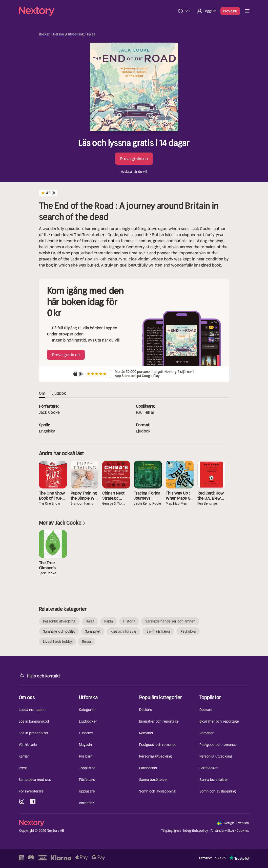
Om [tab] (42, 393)
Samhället (93, 631)
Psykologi (188, 631)
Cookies (243, 831)
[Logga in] (206, 11)
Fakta (109, 621)
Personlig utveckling (68, 34)
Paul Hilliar (145, 412)
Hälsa (91, 34)
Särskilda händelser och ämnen (170, 621)
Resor (87, 641)
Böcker (44, 34)
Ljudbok (143, 431)
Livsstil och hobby (58, 641)
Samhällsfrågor (158, 631)
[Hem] (97, 11)
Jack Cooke (49, 412)
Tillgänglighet (171, 831)
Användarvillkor (222, 831)
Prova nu (230, 11)
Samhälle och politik (59, 631)
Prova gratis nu (134, 159)
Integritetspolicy (196, 831)
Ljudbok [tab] (59, 393)
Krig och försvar (123, 631)
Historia (129, 621)
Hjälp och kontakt (39, 676)
